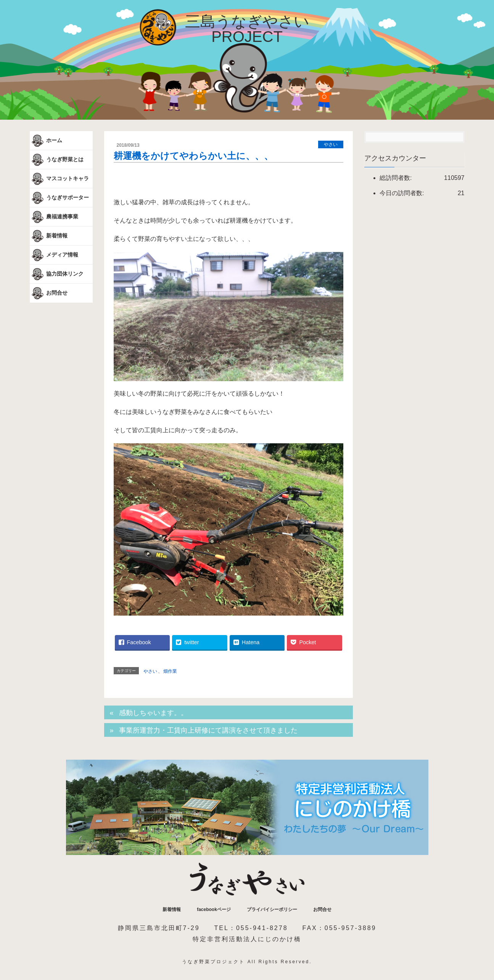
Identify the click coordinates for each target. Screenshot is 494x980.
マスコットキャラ (60, 179)
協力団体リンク (57, 274)
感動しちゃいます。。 (153, 713)
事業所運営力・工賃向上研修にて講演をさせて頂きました (208, 730)
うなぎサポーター (60, 198)
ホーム (46, 141)
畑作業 (170, 671)
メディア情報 (54, 255)
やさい (331, 144)
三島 (247, 29)
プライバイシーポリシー (272, 909)
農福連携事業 (54, 217)
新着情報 (49, 236)
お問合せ (49, 293)
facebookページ (214, 909)
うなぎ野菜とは (57, 160)
